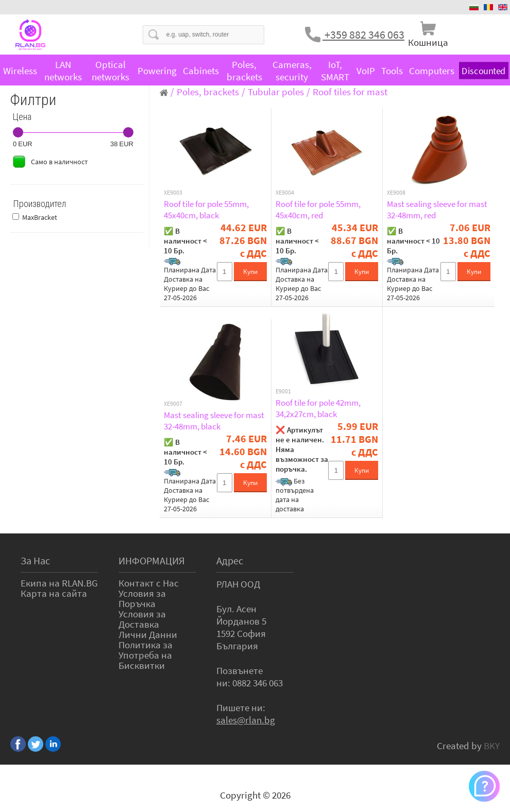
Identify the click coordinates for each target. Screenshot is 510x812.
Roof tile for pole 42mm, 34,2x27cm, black (318, 408)
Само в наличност (59, 162)
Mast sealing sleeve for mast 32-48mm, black (214, 421)
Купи (250, 272)
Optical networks (110, 71)
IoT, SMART (335, 71)
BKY (492, 746)
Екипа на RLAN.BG (59, 583)
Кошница (428, 42)
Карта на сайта (54, 593)
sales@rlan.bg (246, 720)
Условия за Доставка (142, 619)
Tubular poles (276, 92)
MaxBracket (40, 217)
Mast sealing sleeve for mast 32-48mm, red (437, 210)
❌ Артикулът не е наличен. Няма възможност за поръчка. (302, 449)
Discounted (484, 71)
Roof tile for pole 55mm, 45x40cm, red (318, 210)
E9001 (283, 391)
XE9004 (285, 193)
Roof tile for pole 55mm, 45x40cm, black (206, 210)
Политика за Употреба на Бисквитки (146, 655)
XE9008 (396, 193)
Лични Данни (148, 634)
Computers (432, 71)
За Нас (35, 560)
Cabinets (201, 71)
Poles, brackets (244, 71)
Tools (392, 71)
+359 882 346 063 (363, 34)
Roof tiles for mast (350, 92)
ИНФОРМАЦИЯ (152, 560)
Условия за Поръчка (142, 598)
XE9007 (173, 404)
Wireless (20, 71)
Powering (157, 71)
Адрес (230, 560)
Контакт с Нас (149, 583)
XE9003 (173, 193)
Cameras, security (292, 71)
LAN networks (63, 71)
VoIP (366, 71)
